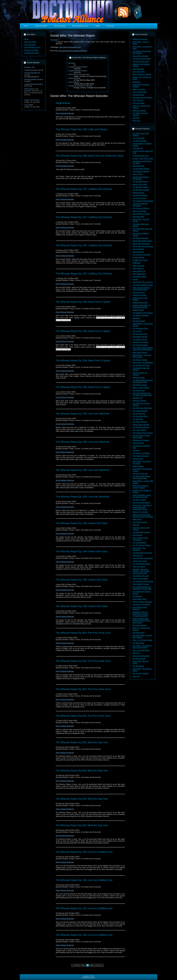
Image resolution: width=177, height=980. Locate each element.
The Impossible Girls (140, 334)
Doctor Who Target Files (141, 244)
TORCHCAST (138, 556)
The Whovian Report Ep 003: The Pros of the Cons (83, 633)
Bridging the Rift (138, 193)
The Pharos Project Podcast (143, 433)
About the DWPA (30, 42)
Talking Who (137, 519)
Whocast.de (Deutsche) (141, 656)
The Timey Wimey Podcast (142, 553)
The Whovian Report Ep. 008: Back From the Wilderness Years (90, 156)
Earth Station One (139, 271)
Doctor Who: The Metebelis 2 (143, 363)
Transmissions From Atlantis (143, 558)
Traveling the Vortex (140, 561)
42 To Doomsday (139, 138)
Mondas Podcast (139, 378)
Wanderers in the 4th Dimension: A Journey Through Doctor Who (140, 614)
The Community (30, 45)
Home (26, 39)
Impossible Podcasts (140, 337)
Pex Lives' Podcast (139, 430)
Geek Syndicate (138, 69)
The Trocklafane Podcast (142, 564)
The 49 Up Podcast (140, 141)
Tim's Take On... (138, 100)
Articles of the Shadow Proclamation (141, 178)
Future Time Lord (139, 292)
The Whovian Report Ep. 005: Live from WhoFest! (83, 414)
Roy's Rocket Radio (140, 92)
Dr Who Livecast (139, 257)
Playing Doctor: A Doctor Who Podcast (141, 437)
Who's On (136, 653)
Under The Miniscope (140, 579)
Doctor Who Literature (141, 56)
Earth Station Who (139, 274)
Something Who (138, 95)
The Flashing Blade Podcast (143, 285)
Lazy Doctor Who (139, 72)
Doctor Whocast (138, 249)
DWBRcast (137, 263)
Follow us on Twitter (31, 50)
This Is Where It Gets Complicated (140, 539)
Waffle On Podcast (139, 111)
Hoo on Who (137, 331)
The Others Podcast (140, 422)
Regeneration (63, 103)
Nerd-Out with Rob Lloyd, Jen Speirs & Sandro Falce (142, 394)
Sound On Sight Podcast (141, 503)
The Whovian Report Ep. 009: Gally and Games (81, 129)
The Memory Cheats (140, 360)
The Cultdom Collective (141, 208)
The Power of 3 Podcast (141, 453)
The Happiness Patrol (140, 328)
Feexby (135, 279)
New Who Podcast (139, 401)
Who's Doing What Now (141, 650)
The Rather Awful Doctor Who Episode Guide (141, 477)
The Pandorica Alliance (141, 427)
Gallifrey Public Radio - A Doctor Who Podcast (142, 306)
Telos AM (136, 525)
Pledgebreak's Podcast (141, 440)
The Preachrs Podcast (141, 456)
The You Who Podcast (141, 673)
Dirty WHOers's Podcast (141, 214)
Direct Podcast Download (65, 113)
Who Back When (139, 633)
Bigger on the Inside (140, 184)
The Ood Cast (138, 419)
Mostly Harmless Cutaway (142, 74)
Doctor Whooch (138, 252)
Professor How (138, 459)
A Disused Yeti (138, 148)
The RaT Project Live (140, 474)
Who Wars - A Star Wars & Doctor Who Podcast (142, 647)
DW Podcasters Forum (32, 47)
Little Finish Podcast (140, 352)
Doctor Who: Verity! (140, 599)
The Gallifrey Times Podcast (143, 313)
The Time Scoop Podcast (142, 545)
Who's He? (137, 121)
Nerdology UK (138, 398)
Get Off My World (139, 321)
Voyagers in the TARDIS (141, 604)
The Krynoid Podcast (140, 345)
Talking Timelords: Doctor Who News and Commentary (143, 516)
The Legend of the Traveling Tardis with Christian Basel (143, 349)
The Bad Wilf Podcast (140, 182)
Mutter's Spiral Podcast (141, 388)
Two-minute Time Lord (141, 576)
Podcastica (137, 82)
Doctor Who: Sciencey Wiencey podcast (141, 487)
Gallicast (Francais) (140, 295)
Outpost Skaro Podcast (141, 425)
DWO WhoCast (138, 268)
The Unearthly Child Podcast (143, 581)
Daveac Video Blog (140, 211)
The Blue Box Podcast (141, 187)
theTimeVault (137, 535)
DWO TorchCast (138, 266)
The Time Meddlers (140, 543)
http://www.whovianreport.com (70, 47)
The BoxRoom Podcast (141, 190)
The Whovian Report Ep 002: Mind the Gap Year (82, 742)
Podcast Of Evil (138, 443)
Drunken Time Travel (140, 260)
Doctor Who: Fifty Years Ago (143, 282)
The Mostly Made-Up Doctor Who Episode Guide (143, 381)
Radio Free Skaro (139, 89)
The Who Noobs (139, 643)
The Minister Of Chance (141, 365)
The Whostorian (138, 666)
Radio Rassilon (138, 466)
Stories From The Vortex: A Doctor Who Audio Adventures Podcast (142, 507)
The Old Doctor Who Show (142, 408)
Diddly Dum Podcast (140, 39)
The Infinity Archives (140, 339)
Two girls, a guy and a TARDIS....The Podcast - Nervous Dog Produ (141, 571)
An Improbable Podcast (141, 169)
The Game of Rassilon (141, 315)
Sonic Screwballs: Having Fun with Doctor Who (142, 496)
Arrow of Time (138, 174)
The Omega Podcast (140, 411)
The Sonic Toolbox (139, 500)
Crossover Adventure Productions (140, 205)
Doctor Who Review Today (142, 241)
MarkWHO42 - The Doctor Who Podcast (142, 356)
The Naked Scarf (139, 390)
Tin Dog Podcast (139, 103)
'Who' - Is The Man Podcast (142, 640)
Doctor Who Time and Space (143, 246)
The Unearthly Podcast (141, 584)
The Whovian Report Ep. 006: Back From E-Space (83, 302)
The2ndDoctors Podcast (141, 532)
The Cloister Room (139, 198)
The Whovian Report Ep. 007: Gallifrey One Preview (84, 189)
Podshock (136, 451)
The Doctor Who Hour (141, 238)
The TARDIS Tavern (140, 522)
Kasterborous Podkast (141, 342)
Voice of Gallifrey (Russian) (142, 602)
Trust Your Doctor (139, 567)
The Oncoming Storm (140, 416)
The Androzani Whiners (141, 171)
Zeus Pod (136, 676)
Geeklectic (136, 318)
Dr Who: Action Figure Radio (143, 159)
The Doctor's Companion (142, 255)
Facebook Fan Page (32, 53)
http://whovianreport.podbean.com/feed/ (73, 51)
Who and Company (140, 625)
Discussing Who (138, 217)
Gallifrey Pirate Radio (140, 303)
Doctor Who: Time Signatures (139, 549)
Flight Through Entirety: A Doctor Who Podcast (142, 289)
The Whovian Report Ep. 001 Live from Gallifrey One (84, 852)
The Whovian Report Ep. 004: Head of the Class (82, 523)
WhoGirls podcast (139, 659)
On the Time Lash (139, 414)
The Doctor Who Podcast (142, 59)
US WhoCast (137, 596)
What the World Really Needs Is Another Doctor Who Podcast (141, 621)
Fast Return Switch (139, 277)
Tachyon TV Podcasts (140, 512)
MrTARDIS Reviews (140, 385)
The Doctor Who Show (141, 62)
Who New (136, 118)
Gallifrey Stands (138, 310)
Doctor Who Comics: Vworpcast (140, 608)
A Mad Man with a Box (141, 156)
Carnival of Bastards (140, 195)
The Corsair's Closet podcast (143, 201)
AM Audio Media (139, 166)
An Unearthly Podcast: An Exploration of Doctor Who (142, 588)
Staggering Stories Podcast (142, 98)
